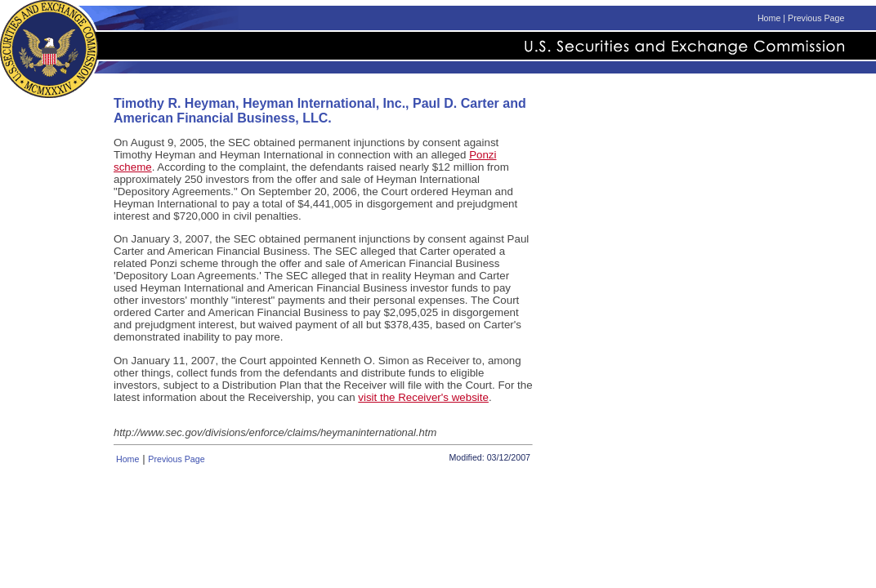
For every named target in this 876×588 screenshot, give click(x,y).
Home (769, 18)
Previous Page (816, 18)
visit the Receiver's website (423, 397)
